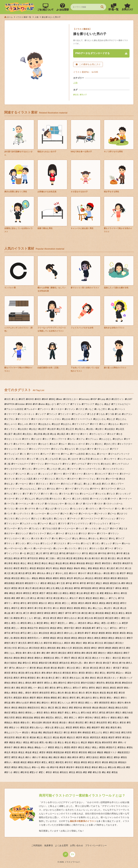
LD (109, 399)
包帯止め (80, 578)
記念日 (49, 737)
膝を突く (27, 723)
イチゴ (81, 409)
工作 (27, 613)
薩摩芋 (97, 728)
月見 (123, 648)
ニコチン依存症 (82, 499)
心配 (82, 618)
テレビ (9, 494)
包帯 (71, 578)
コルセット (98, 459)
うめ (119, 414)
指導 (82, 633)
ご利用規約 (37, 845)
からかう (44, 444)
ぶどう (54, 524)
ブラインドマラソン (79, 524)
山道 (124, 608)
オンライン (12, 429)
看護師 (19, 698)
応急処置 (100, 618)
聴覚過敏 (29, 718)
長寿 (76, 757)
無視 (15, 683)
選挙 (43, 752)
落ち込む (61, 728)
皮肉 (97, 693)
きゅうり (71, 449)
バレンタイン (78, 509)
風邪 (8, 767)
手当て (124, 628)
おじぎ (112, 419)
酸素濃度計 (125, 752)
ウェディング (80, 414)
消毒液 (68, 673)
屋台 (85, 608)
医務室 (99, 578)
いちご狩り (102, 409)
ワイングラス (13, 553)
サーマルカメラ (54, 464)
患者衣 (83, 623)
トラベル (65, 494)
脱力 (122, 718)
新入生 (40, 643)
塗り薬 (96, 593)
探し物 (9, 638)
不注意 (55, 553)
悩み (91, 623)
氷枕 (116, 663)
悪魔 (8, 628)
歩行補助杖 (12, 663)
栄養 (90, 653)
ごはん (64, 459)
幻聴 (85, 613)
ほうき (124, 529)
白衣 (83, 693)
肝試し (60, 718)
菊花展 (26, 728)
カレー (64, 444)
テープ (70, 489)
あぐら (100, 404)
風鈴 (15, 767)
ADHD (31, 399)
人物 (75, 83)
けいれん (92, 454)
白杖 (76, 693)
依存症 (9, 568)
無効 (8, 683)
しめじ (63, 469)
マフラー (103, 534)
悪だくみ (117, 623)
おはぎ (57, 424)
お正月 (71, 429)
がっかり (37, 439)
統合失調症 (123, 708)
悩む (98, 623)
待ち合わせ (71, 618)
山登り (109, 608)
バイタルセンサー (55, 504)
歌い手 (60, 658)
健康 (64, 568)
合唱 (36, 588)
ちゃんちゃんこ (29, 489)
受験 (15, 588)
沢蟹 (34, 668)
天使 (50, 598)
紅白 (45, 708)
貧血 (27, 742)
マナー (93, 534)
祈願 (104, 698)
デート (61, 489)
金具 (22, 757)
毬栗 (56, 663)
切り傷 (116, 573)
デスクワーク (110, 489)
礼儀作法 (88, 698)
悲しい (16, 628)
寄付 (124, 603)
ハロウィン (93, 509)
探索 (25, 638)
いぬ (112, 409)
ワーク (110, 548)
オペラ (95, 424)
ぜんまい (11, 484)
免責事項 (49, 845)
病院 (114, 688)
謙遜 (105, 737)
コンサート (111, 459)
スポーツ (74, 479)
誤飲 (87, 737)
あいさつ (52, 404)
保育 (18, 568)
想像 (25, 628)
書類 (116, 648)
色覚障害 (103, 723)
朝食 (20, 653)
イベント (121, 409)
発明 (36, 693)
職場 (38, 718)
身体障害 (108, 742)
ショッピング (47, 474)
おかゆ (67, 419)
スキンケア (102, 474)
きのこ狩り (111, 444)
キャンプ (24, 449)
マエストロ (73, 534)
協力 (100, 583)
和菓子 (111, 588)
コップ (32, 459)
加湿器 (16, 578)
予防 (25, 558)
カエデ (112, 434)
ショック (33, 474)
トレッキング (124, 494)
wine (43, 404)
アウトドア (89, 404)
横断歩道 (50, 658)
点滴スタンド (112, 678)
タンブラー (118, 484)
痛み (8, 693)
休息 (32, 563)
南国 (107, 583)
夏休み (110, 593)
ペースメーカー (68, 529)
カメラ (9, 444)
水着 (100, 663)
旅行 (80, 643)
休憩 (39, 563)
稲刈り (47, 703)
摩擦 (47, 638)
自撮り (64, 723)
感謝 (54, 628)
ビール (113, 514)
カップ (48, 439)
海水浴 (58, 673)
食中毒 (55, 767)
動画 (50, 578)
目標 (123, 693)
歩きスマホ (99, 658)
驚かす (35, 772)
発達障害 (46, 693)
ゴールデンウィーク (120, 454)
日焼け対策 (12, 648)
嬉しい (105, 598)
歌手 (68, 658)
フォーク (44, 524)
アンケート (45, 409)
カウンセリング (99, 434)
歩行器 (118, 658)
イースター (58, 409)
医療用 (21, 583)
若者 (124, 723)
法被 (55, 668)
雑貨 (25, 762)
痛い (128, 688)
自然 (73, 723)
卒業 (84, 583)
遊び (89, 747)
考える (77, 713)
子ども (114, 598)
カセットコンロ (14, 439)
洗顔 (126, 668)
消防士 (91, 673)
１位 (16, 399)
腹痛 (18, 723)
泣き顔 (72, 668)
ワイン (119, 548)
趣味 (92, 742)
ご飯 (8, 464)
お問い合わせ (77, 845)
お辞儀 (39, 434)
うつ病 (111, 414)
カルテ (55, 444)
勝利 (57, 578)
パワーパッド (108, 509)
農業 (52, 747)
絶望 (8, 713)
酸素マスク (111, 752)
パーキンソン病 (99, 499)
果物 (78, 653)
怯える (33, 623)
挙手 (89, 633)
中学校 (103, 553)
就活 (71, 608)
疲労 (100, 688)
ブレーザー (12, 529)
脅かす (106, 718)
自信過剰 (38, 723)
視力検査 (116, 733)
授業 (117, 633)
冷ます (51, 573)
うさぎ (92, 414)
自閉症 (81, 723)
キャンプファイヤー (41, 449)
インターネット (27, 414)
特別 (8, 688)
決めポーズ (23, 668)
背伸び (90, 718)
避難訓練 (60, 752)
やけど (105, 538)
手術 (8, 633)
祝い (111, 698)
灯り (60, 678)
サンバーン (41, 469)
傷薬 (97, 568)
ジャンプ (11, 474)
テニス (122, 489)
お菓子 (9, 434)
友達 (130, 583)
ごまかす (74, 459)
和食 (119, 588)
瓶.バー (33, 688)
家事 (89, 603)
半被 (70, 583)
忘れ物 (90, 618)
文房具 (23, 643)
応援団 (110, 618)
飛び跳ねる (26, 767)
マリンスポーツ (14, 538)
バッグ (41, 509)
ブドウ (63, 524)
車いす (123, 742)
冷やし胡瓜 (63, 573)
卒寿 (77, 583)
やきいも (95, 538)
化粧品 (90, 578)
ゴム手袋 (85, 459)
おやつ (125, 424)
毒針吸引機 (46, 663)
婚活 (97, 598)
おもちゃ (115, 424)
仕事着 (9, 563)
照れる (49, 683)
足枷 (99, 742)
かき (120, 434)
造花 (82, 747)
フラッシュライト (100, 524)
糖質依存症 (35, 708)
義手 (62, 713)
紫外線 (79, 708)
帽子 (62, 613)
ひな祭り (49, 519)
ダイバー (56, 484)
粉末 (8, 708)
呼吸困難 (87, 588)
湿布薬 (9, 678)
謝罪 (112, 737)
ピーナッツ (102, 514)
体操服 (82, 563)
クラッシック (103, 449)
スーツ (59, 474)
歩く (110, 658)
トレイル (102, 494)
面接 (78, 762)
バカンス (71, 504)
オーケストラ (24, 419)
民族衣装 (65, 663)
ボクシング (23, 534)
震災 (53, 762)
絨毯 (112, 708)
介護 (105, 558)
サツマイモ (95, 464)
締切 (22, 713)
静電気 (61, 762)
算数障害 (105, 703)
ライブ (121, 538)
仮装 (18, 563)
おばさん (67, 424)
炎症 (94, 678)
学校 (18, 603)
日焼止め (24, 648)
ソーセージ (23, 484)
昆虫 (44, 648)
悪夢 (126, 623)
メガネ (36, 538)
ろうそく (84, 548)
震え (46, 762)
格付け (103, 653)
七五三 (32, 553)
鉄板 (46, 757)
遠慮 (29, 752)
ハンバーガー (40, 514)
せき (123, 479)
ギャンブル (58, 449)
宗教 (59, 603)
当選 (54, 618)
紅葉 (59, 708)
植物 (18, 658)
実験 (75, 603)
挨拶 (96, 633)
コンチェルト (126, 459)
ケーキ (57, 454)
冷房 (91, 573)
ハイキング (39, 504)
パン (119, 509)
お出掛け (24, 429)
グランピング (13, 454)
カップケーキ (60, 439)
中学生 (112, 553)
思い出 (16, 623)
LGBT (130, 399)
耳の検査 (87, 713)
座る (123, 613)
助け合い (27, 578)
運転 (131, 747)
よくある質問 (61, 845)
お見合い (29, 434)
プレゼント (36, 529)
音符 (99, 762)
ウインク (53, 414)
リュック (108, 543)
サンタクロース (14, 469)
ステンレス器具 (25, 479)
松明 (55, 653)
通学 (75, 747)
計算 (27, 737)
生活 (42, 688)
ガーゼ (76, 434)
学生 (25, 603)
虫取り (27, 733)
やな (113, 538)
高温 (73, 772)
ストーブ (40, 479)
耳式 (96, 713)
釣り (29, 757)
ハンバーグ (54, 514)
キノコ (91, 444)
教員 (98, 638)
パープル (11, 504)
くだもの (82, 449)
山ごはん (99, 608)
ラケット (11, 543)
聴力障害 (11, 718)
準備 (25, 678)
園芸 (74, 593)
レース (29, 548)
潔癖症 (33, 678)
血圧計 (60, 733)
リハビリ (87, 543)
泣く (80, 668)
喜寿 (20, 593)
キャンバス (12, 449)
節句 (122, 703)
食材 (96, 767)
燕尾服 (111, 683)
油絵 (41, 668)
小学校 (40, 608)
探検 (18, 638)
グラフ (115, 449)
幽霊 (109, 613)
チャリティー (13, 489)
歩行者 (127, 658)
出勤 (108, 573)
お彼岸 (53, 429)
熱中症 (63, 683)
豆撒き (127, 737)
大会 (34, 598)
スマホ (102, 479)
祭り (125, 698)
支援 (61, 638)
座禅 (130, 613)
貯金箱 (35, 742)
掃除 (110, 633)
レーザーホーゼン (15, 548)
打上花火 (34, 633)
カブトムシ (93, 439)
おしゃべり (12, 424)
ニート (68, 499)
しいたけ (53, 469)
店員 (116, 613)
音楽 (92, 762)
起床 (85, 742)
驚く (43, 772)
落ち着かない (38, 728)
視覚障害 (11, 737)
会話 (53, 563)
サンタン (28, 469)
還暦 (69, 752)
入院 (8, 573)
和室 (96, 588)
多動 (8, 598)
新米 (68, 643)
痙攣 (121, 688)
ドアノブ (36, 494)
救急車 (83, 638)
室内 (82, 603)
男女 (86, 688)
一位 (24, 553)
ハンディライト (23, 514)
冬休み (42, 573)
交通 (70, 558)
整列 (8, 643)
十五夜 (62, 583)
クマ (91, 449)
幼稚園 (101, 613)
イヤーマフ (12, 414)
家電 (110, 603)
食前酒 (81, 767)
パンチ (9, 514)
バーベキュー (24, 504)
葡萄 (77, 728)
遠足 (36, 752)
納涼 (66, 708)
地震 (88, 593)
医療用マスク (33, 583)
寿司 (32, 608)
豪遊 (13, 742)
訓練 (34, 737)
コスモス (22, 459)
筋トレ (90, 703)
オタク (34, 424)
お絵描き (111, 429)
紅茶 (52, 708)
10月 (8, 399)
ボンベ (52, 534)
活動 (22, 673)
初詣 (131, 573)
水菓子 (108, 663)
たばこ (80, 484)
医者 (44, 583)
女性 (83, 598)
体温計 (91, 563)
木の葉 (33, 653)
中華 (120, 553)
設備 (57, 737)
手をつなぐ (104, 628)
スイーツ (78, 474)
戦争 (80, 628)
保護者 (42, 568)
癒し (22, 693)
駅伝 (18, 772)
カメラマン (21, 444)
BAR (46, 399)
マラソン (115, 534)
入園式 (112, 568)
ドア (27, 494)
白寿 (62, 693)
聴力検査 (129, 713)
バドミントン (63, 509)
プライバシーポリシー (96, 845)
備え (85, 568)
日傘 (92, 643)
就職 (78, 608)
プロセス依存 (51, 529)
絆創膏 (88, 708)
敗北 (91, 638)
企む (25, 563)
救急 (75, 638)
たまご (89, 484)
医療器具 (124, 578)
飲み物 (113, 767)
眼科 (41, 698)
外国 (125, 593)
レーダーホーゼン (44, 548)
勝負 (64, 578)
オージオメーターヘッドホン (47, 419)
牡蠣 (119, 683)
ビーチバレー (87, 514)
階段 (125, 757)
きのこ (100, 444)
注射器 (95, 668)
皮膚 (111, 693)
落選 (70, 728)
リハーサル (75, 543)
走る (62, 742)
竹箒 (75, 703)
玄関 (25, 688)
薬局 (115, 728)
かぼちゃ (119, 439)
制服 (8, 578)
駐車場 (26, 772)
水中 (93, 663)
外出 (118, 593)
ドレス (112, 494)
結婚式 (104, 708)
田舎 (54, 688)
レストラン (72, 548)
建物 (18, 618)
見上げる (98, 733)
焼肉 (29, 683)
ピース (65, 514)
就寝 (64, 608)
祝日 (118, 698)
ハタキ (21, 509)
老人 (69, 713)
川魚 (20, 613)
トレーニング (88, 494)
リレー (118, 543)
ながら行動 (43, 499)
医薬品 (53, 583)
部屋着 (84, 752)
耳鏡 (103, 713)
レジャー (60, 548)
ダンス (107, 484)
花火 (117, 723)
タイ (33, 484)
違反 (22, 752)
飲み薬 (122, 767)
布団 (34, 613)
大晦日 (42, 598)
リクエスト (61, 543)
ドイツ (46, 494)
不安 (47, 553)
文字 (15, 643)
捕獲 (103, 633)
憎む (61, 628)
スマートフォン (88, 479)
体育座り (108, 563)
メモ (56, 538)
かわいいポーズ (77, 444)
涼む (104, 673)
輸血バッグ (42, 747)
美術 (55, 713)
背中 (82, 718)
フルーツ (116, 524)
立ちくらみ (65, 703)
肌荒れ (51, 718)
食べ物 (46, 767)
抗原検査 (45, 633)
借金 (57, 568)
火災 (53, 678)
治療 (48, 668)
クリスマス (34, 454)
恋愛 (41, 623)
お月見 (62, 429)
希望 (41, 613)
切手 (124, 573)
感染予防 (34, 628)
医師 (108, 578)
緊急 (15, 713)
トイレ (55, 494)
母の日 (28, 663)
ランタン (22, 543)
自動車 (48, 723)
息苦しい (64, 623)
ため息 (98, 484)
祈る (97, 698)
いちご (90, 409)
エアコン (128, 414)
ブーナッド (75, 519)
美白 (48, 713)
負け (20, 742)
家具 (96, 603)
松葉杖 (63, 653)
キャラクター (126, 444)
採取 (124, 633)
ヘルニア (105, 529)
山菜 (117, 608)
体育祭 (118, 563)
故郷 (68, 638)
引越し (39, 618)
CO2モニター (72, 399)
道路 (15, 752)
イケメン (71, 409)
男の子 (84, 95)
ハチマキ (31, 509)
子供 (122, 598)
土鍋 (81, 593)
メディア (47, 538)
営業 (36, 593)
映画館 (53, 648)
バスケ (99, 504)
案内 (111, 653)
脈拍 (115, 718)
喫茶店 (28, 593)
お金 (54, 434)
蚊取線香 (49, 733)
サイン (68, 464)
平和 (69, 613)
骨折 (50, 772)
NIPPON (10, 404)
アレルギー (32, 409)
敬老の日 (122, 638)
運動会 (123, 747)
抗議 (54, 633)
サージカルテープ (22, 464)
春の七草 (68, 648)
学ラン (9, 603)
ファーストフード (91, 519)
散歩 (112, 638)
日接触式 (110, 643)
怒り (118, 618)
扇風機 (88, 628)
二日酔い (52, 558)
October (21, 404)
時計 (95, 648)
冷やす (74, 573)
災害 (67, 678)
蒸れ (84, 728)
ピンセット (61, 519)
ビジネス (11, 519)
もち (76, 538)
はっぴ (50, 509)
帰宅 (55, 613)
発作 (29, 693)
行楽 (68, 733)
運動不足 (112, 747)
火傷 (46, 678)
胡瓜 (98, 718)
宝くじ (67, 603)
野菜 (15, 757)
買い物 (44, 742)
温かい (121, 673)
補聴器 (88, 733)
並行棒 (94, 553)
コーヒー (103, 454)
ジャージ (74, 469)
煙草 (41, 683)
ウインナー (65, 414)
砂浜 (67, 698)
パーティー (126, 499)
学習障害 (34, 603)
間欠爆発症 (94, 757)
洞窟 (8, 673)
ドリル (76, 494)
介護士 (113, 558)
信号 (50, 568)
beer (60, 399)
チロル (52, 489)
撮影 (54, 638)
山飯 (8, 613)
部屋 (76, 752)
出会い (99, 573)
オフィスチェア (82, 424)
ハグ (80, 504)
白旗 (69, 693)
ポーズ (115, 529)
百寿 (90, 693)
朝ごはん (11, 653)
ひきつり (123, 514)
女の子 (75, 598)
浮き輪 (30, 673)
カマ (128, 439)
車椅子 (9, 747)
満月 (18, 678)
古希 (22, 588)
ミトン (27, 538)
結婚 (96, 708)
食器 (89, 767)
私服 (8, 703)
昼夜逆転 (79, 648)
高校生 (65, 772)
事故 (43, 558)
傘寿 (78, 568)
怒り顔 (126, 618)
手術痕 (16, 633)
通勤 (68, 747)
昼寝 (88, 648)
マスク (84, 534)
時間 (102, 648)
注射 (87, 668)
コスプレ (11, 459)
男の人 (69, 688)
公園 (15, 573)
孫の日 (44, 603)
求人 (130, 663)
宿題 (117, 603)
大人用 (26, 598)
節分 (115, 703)
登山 (55, 693)
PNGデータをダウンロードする (93, 53)
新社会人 (59, 643)
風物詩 (123, 762)
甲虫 (61, 688)
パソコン (11, 509)
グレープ (47, 454)
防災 (111, 757)
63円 (23, 399)
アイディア (64, 404)
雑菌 (18, 762)
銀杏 (64, 757)
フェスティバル (29, 524)
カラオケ (33, 444)
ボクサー (11, 534)
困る (67, 593)
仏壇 (121, 558)
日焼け (120, 643)
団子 (43, 593)
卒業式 (92, 583)
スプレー (62, 479)
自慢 (56, 723)
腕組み (9, 723)
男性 (93, 688)
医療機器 (11, 583)
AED (39, 399)
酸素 (101, 752)
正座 (82, 658)
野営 (8, 757)
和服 (103, 588)
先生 (104, 568)
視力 (107, 733)
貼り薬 (54, 742)
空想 (55, 703)
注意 (103, 668)
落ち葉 (50, 728)
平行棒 (77, 613)
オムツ (104, 424)
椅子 (127, 653)
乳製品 (9, 558)
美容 (41, 713)
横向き (40, 658)
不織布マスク (75, 553)
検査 (32, 658)
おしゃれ (24, 424)
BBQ (53, 399)
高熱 (80, 772)
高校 (57, 772)
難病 (32, 762)
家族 (103, 603)
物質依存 (128, 683)
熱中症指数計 (89, 683)
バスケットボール (114, 504)
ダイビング (68, 484)
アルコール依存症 (15, 409)
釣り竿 (37, 757)
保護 (34, 568)
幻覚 (92, 613)
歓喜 (75, 658)
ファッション (109, 519)
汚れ (13, 668)
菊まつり (15, 728)
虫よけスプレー (14, 733)
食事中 (71, 767)
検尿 (25, 658)
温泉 (129, 673)
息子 (55, 623)
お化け (34, 429)
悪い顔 (106, 623)
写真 (29, 573)
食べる (37, 767)
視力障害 (127, 733)
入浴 (129, 568)
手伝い (115, 628)
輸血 (32, 747)
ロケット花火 (98, 548)
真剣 (27, 698)
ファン (122, 519)
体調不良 (129, 563)
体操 (74, 563)
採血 (131, 633)
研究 (74, 698)
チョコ (43, 489)
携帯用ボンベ (36, 638)
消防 (83, 673)
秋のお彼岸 (23, 703)
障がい (9, 762)
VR (36, 404)
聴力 (119, 713)
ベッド (81, 529)
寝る (8, 608)
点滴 (101, 678)
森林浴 (119, 653)
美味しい (32, 713)
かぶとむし (106, 439)
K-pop (102, 399)
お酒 (47, 434)
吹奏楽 (70, 588)
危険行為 (116, 583)
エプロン (11, 419)
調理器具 (96, 737)
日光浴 (100, 643)
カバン (73, 439)
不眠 (63, 553)
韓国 (85, 762)
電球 (39, 762)
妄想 (90, 598)
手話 (25, 633)
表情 (75, 733)
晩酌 (109, 648)
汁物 (123, 663)
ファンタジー (13, 524)
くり (24, 454)
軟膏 (18, 747)
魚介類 (98, 772)
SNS (30, 404)
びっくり (37, 519)
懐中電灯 (70, 628)
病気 (107, 688)
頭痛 (106, 762)
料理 (32, 643)
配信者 (93, 752)
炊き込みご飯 (78, 678)
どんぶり (31, 499)
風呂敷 (114, 762)
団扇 (50, 593)
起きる (77, 742)
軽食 (25, 747)
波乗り (63, 668)
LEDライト (119, 399)
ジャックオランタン (115, 469)
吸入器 (61, 588)
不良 (86, 553)
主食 (127, 553)
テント (19, 494)
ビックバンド (24, 519)
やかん (84, 538)
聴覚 (20, 718)
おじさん (122, 419)
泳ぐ (110, 668)
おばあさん (46, 424)
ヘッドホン (92, 529)
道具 (8, 752)
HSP (95, 399)
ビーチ (75, 514)
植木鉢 (9, 658)
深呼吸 (112, 673)
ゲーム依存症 (78, 454)
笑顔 (82, 703)
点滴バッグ (127, 678)
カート (85, 434)
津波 (15, 673)
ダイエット (43, 484)
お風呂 (62, 434)
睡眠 (55, 698)
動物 (43, 578)
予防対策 (34, 558)
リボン (97, 543)
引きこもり (28, 618)
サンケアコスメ (122, 464)
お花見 (121, 429)
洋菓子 (118, 668)
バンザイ (128, 509)
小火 (57, 608)
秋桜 (34, 703)
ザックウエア (80, 464)
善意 (126, 588)
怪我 (77, 95)
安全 (52, 603)
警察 (119, 737)
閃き (83, 757)
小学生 (49, 608)
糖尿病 (23, 708)
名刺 (43, 588)
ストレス (51, 479)
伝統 (67, 563)
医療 (115, 578)
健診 (71, 568)
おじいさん (101, 419)
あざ (108, 404)
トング (21, 499)
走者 (69, 742)
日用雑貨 (35, 648)
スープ (68, 474)
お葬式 (19, 434)
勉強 (36, 578)
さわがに (107, 464)
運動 (103, 747)
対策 (25, 608)
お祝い (91, 429)
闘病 (104, 757)
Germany (85, 399)
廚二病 (9, 618)
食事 (63, 767)
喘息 (13, 593)
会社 (46, 563)
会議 (60, 563)
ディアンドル (83, 489)
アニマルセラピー (122, 404)
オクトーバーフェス (83, 419)
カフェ (82, 439)
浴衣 (39, 673)
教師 (105, 638)
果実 (71, 653)
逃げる (60, 747)
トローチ (11, 499)
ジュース (22, 474)
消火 (76, 673)
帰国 (48, 613)
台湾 (29, 588)
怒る (8, 623)
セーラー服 (113, 479)
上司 (40, 553)
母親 (36, 663)
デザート (96, 489)
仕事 (128, 558)
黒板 (116, 772)
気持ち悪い (78, 663)
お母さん (81, 429)
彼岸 (61, 618)
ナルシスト (57, 499)
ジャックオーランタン (91, 469)
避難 (50, 752)
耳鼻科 (111, 713)
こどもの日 (53, 459)
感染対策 (45, 628)
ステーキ (115, 474)
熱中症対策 (75, 683)
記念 (41, 737)
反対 (8, 588)
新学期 (49, 643)
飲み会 (104, 767)
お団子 (43, 429)
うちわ (102, 414)
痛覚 (15, 693)
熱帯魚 (102, 683)
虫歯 (35, 733)
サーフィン (39, 464)
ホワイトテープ (39, 534)
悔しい (74, 623)
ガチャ (27, 439)
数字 (131, 638)
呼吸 (78, 588)
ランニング (48, 543)
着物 (48, 698)
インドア (42, 414)
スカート (90, 474)
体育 (99, 563)
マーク (61, 534)
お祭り (101, 429)
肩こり (74, 718)
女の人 (65, 598)
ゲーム (66, 454)
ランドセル (34, 543)
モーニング (66, 538)
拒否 (61, 633)
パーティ (114, 499)
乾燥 (18, 558)
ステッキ (11, 479)
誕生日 (72, 737)
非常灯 (70, 762)
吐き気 (51, 588)
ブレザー (24, 529)
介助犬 (97, 558)
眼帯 (34, 698)
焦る (22, 683)
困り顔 (58, 593)
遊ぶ (96, 747)
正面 (89, 658)
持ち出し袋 (71, 633)
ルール (127, 543)
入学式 (121, 568)
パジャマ (89, 504)
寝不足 (16, 608)
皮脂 (104, 693)
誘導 (80, 737)
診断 (64, 737)
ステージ (126, 474)
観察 (20, 737)
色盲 (94, 723)
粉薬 (15, 708)
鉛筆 (57, 757)
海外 (50, 673)
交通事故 (80, 558)
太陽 (57, 598)
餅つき (9, 772)
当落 (47, 618)
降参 (118, 757)
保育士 (26, 568)
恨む (48, 623)
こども (41, 459)
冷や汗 (83, 573)
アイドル (77, 404)
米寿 (129, 703)
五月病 (62, 558)
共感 (22, 573)
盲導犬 (9, 698)
